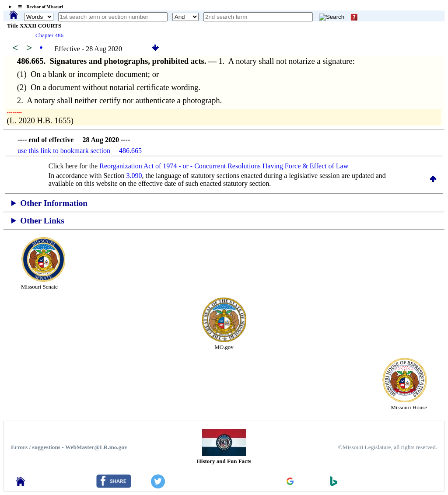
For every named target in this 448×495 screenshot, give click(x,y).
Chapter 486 (49, 35)
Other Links (42, 221)
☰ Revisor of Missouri (38, 7)
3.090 (134, 176)
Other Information (54, 203)
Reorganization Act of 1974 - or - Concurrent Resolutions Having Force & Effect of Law (224, 166)
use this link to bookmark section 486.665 (80, 151)
